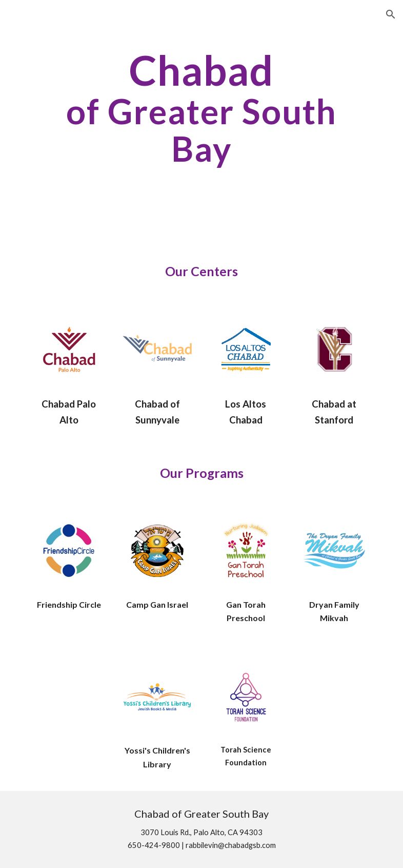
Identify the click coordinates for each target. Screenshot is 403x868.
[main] (201, 108)
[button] (391, 14)
